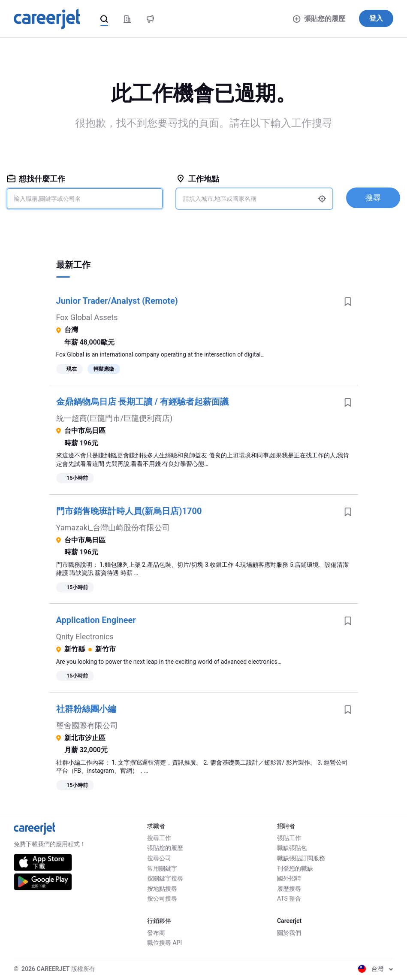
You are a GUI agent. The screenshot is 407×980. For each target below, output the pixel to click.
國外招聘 (289, 878)
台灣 (375, 969)
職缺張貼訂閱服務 (301, 858)
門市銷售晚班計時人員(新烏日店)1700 (129, 511)
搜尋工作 (159, 838)
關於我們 (289, 933)
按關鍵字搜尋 (165, 878)
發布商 (156, 933)
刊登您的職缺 (295, 868)
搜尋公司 (159, 858)
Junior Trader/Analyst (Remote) (117, 301)
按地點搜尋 (162, 889)
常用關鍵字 (162, 868)
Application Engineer (96, 620)
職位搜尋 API (164, 943)
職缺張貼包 (292, 848)
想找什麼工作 (36, 179)
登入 (376, 18)
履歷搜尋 (289, 889)
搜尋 (373, 198)
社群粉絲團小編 (86, 709)
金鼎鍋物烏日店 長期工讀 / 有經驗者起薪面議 (142, 402)
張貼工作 (289, 838)
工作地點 (198, 179)
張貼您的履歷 (319, 19)
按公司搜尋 (162, 898)
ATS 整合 (289, 898)
